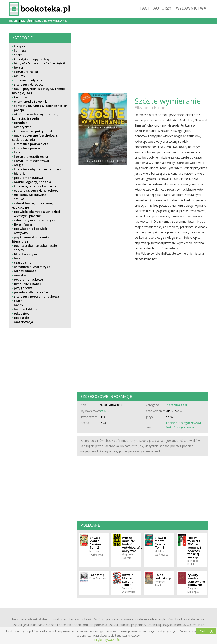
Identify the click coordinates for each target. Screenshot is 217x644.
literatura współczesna (31, 157)
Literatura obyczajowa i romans (38, 169)
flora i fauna (23, 224)
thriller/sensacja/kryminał (33, 131)
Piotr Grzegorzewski (180, 427)
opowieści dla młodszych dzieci (37, 212)
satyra (19, 250)
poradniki (21, 123)
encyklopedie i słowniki (31, 101)
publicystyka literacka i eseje (35, 246)
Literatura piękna (27, 148)
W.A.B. (105, 411)
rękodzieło (22, 313)
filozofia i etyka (26, 254)
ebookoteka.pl (39, 619)
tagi (144, 8)
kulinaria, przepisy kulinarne (35, 186)
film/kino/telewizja (28, 284)
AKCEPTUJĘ (206, 631)
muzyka (20, 275)
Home (13, 21)
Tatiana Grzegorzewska (183, 423)
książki (27, 21)
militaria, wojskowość (30, 195)
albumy (20, 76)
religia (19, 165)
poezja (19, 110)
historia (20, 174)
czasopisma (23, 263)
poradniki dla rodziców (31, 292)
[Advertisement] (40, 364)
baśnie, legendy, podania (33, 182)
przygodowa (23, 288)
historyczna (23, 127)
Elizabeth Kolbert (152, 108)
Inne (17, 152)
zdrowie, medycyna (28, 80)
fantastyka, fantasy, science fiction (41, 106)
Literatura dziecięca (29, 84)
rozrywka (21, 233)
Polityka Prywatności (106, 640)
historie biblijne (26, 309)
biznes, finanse (25, 271)
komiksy (20, 51)
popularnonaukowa (29, 178)
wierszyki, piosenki (28, 216)
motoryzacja (24, 322)
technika (20, 97)
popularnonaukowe (28, 279)
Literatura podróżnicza (31, 144)
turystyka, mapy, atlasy (32, 59)
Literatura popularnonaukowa (37, 296)
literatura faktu (26, 72)
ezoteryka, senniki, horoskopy (36, 190)
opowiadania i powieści (31, 229)
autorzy (162, 8)
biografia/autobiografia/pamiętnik (40, 63)
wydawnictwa (191, 8)
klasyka (20, 46)
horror (19, 68)
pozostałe (21, 318)
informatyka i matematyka (35, 220)
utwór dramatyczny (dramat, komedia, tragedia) (35, 116)
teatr (18, 301)
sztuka (19, 199)
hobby (19, 305)
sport (18, 55)
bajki (18, 258)
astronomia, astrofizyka (32, 267)
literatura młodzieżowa (31, 161)
